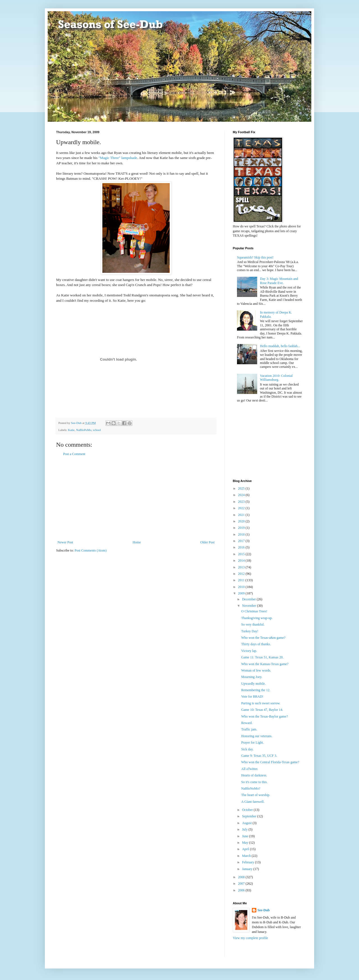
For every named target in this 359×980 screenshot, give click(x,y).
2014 (242, 561)
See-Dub (264, 910)
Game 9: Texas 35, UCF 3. (259, 756)
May (246, 843)
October (248, 810)
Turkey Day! (250, 631)
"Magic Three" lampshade (118, 158)
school (97, 430)
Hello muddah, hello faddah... (280, 346)
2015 (242, 554)
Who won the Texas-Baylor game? (264, 716)
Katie (71, 430)
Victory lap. (249, 651)
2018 (242, 534)
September (250, 816)
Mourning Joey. (252, 677)
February (248, 862)
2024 (242, 495)
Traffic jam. (249, 729)
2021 (242, 515)
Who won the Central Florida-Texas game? (270, 762)
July (245, 829)
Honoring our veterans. (257, 736)
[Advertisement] (136, 498)
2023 (242, 502)
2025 (242, 488)
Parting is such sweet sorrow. (261, 703)
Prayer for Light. (252, 743)
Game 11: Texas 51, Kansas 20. (262, 657)
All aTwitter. (250, 769)
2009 (242, 593)
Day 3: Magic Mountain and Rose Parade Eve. (279, 281)
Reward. (247, 723)
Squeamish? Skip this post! (255, 257)
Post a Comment (74, 454)
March (247, 856)
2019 (242, 528)
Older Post (207, 542)
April (246, 849)
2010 (242, 587)
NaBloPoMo (84, 430)
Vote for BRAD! (252, 697)
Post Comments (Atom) (91, 550)
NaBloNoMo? (251, 788)
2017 (242, 541)
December (249, 599)
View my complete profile (250, 938)
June (246, 836)
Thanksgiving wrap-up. (257, 618)
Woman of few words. (256, 670)
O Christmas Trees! (254, 611)
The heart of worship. (256, 795)
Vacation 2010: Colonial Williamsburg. (276, 378)
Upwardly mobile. (253, 684)
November (250, 606)
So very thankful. (253, 624)
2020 (242, 521)
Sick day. (247, 749)
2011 (242, 580)
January (248, 869)
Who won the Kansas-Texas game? (265, 664)
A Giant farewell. (253, 802)
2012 (242, 574)
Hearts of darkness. (254, 775)
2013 (242, 567)
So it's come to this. (254, 782)
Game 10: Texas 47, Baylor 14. (262, 710)
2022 (242, 508)
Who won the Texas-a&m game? (263, 638)
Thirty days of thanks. (256, 644)
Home (137, 542)
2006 (242, 890)
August (247, 823)
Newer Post (65, 542)
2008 (242, 877)
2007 (242, 884)
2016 (242, 547)
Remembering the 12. (256, 690)
